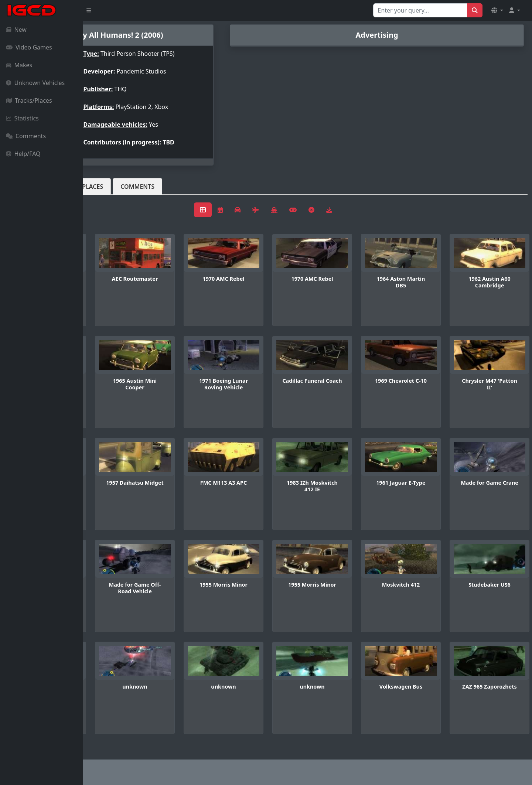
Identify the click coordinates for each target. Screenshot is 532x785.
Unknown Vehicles (35, 83)
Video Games (29, 47)
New (16, 30)
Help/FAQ (23, 154)
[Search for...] (420, 10)
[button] (497, 10)
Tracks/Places (29, 100)
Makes (19, 65)
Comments (26, 136)
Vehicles (110, 187)
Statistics (22, 118)
